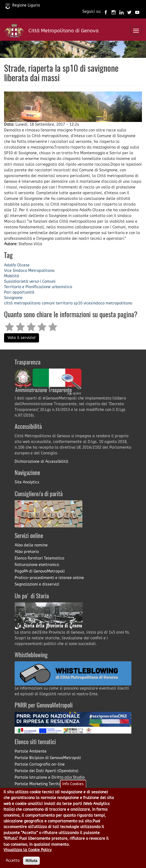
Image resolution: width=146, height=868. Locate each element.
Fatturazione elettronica (37, 565)
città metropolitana (22, 303)
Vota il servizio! (22, 338)
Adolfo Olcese (17, 265)
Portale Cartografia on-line (40, 764)
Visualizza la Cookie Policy (27, 856)
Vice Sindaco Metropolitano (29, 271)
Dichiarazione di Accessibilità (41, 462)
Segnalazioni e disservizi (37, 584)
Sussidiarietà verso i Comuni (30, 282)
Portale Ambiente (31, 751)
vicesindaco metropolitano (108, 303)
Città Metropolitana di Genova (64, 31)
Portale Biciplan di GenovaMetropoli (48, 758)
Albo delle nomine (31, 545)
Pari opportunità (19, 292)
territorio (64, 303)
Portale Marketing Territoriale (42, 784)
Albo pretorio (27, 552)
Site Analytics (27, 482)
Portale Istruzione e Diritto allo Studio (50, 777)
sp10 (78, 303)
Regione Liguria (23, 5)
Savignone (13, 298)
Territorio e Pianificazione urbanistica (38, 287)
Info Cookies (73, 790)
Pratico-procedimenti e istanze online (49, 578)
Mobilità (12, 276)
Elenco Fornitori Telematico (39, 558)
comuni (48, 303)
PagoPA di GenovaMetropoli (40, 571)
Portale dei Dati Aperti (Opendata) (46, 771)
